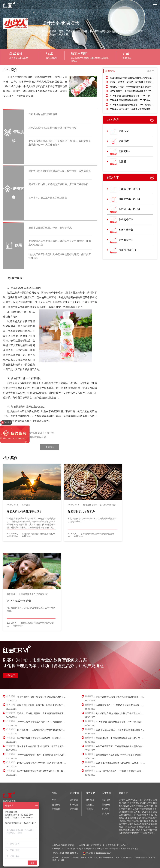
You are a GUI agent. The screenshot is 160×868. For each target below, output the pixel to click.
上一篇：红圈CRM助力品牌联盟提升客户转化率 (29, 433)
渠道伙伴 (106, 805)
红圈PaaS (124, 131)
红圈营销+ (124, 151)
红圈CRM (124, 141)
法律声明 (90, 809)
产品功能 (75, 858)
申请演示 (50, 447)
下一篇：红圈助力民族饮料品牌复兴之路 (25, 437)
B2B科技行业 (126, 230)
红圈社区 (90, 805)
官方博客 (74, 809)
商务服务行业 (126, 240)
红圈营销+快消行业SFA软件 (117, 845)
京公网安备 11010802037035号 (97, 853)
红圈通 (122, 162)
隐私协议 (56, 858)
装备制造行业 (126, 219)
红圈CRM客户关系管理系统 (90, 845)
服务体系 (90, 800)
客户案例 (74, 805)
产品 (54, 800)
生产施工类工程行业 (130, 209)
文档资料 (56, 809)
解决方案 (74, 800)
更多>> (151, 71)
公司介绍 (106, 800)
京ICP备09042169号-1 (69, 853)
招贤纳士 (106, 809)
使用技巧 (56, 805)
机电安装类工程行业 (130, 199)
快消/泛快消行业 (127, 250)
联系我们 (106, 814)
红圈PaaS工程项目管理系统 (64, 845)
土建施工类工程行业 (130, 189)
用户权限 (65, 858)
